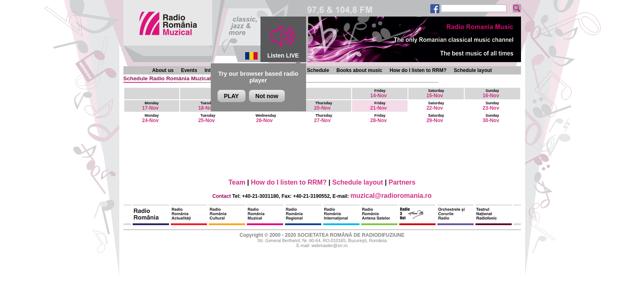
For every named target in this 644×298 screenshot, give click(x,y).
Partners (402, 182)
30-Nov (491, 118)
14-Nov (379, 94)
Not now (267, 96)
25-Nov (207, 118)
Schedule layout (473, 70)
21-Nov (379, 106)
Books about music (359, 70)
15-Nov (435, 94)
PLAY (232, 96)
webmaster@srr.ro (329, 245)
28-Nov (379, 118)
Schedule (318, 70)
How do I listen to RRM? (418, 70)
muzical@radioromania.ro (391, 196)
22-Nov (435, 106)
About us (163, 70)
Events (189, 70)
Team (237, 182)
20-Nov (323, 106)
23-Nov (491, 106)
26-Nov (266, 118)
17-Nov (150, 106)
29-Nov (435, 118)
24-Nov (150, 118)
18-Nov (207, 106)
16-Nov (491, 94)
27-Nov (323, 118)
